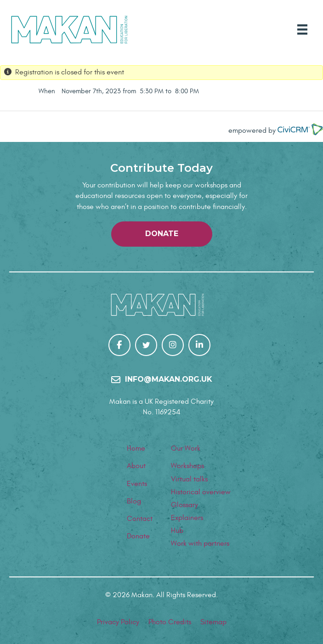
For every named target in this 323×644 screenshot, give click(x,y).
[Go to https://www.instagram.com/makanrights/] (173, 345)
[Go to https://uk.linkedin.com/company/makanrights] (199, 345)
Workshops (187, 466)
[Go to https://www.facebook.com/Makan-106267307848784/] (119, 345)
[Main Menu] (302, 29)
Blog (134, 501)
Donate (138, 536)
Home (136, 448)
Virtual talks (189, 479)
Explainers (187, 518)
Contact (140, 519)
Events (137, 484)
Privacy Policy (118, 622)
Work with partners (200, 543)
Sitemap (213, 622)
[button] (162, 234)
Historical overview (201, 492)
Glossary (184, 505)
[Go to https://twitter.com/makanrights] (146, 345)
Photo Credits (170, 622)
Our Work (186, 448)
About (136, 466)
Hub (177, 531)
